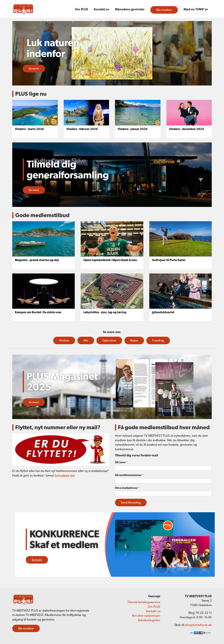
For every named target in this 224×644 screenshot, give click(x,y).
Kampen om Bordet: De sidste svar (38, 312)
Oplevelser (109, 340)
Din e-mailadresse (127, 488)
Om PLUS (81, 9)
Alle (86, 340)
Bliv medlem (164, 10)
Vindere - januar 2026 (133, 129)
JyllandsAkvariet (163, 312)
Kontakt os (101, 9)
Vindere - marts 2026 (29, 129)
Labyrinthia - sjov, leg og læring (105, 312)
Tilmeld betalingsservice (144, 602)
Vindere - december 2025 (187, 129)
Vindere (64, 340)
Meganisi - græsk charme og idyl (37, 260)
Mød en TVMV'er (196, 9)
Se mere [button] (34, 68)
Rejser (134, 340)
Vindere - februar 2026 (82, 129)
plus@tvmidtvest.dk (198, 625)
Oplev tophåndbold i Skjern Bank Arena (110, 260)
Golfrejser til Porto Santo (169, 260)
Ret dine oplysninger (146, 616)
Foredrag (158, 340)
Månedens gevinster (130, 9)
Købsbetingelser (149, 620)
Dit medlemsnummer (129, 475)
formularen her (64, 475)
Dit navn (121, 462)
